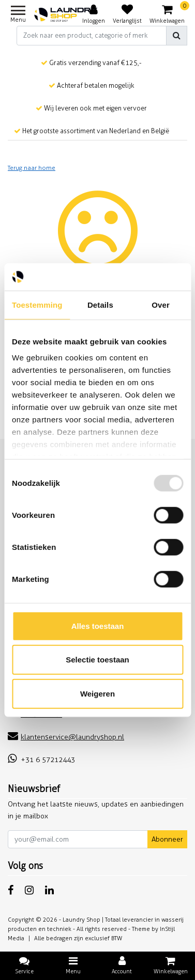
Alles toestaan (98, 626)
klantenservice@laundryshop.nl (66, 737)
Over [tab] (161, 304)
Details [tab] (100, 304)
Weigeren (97, 693)
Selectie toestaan (97, 660)
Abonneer (167, 839)
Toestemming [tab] (37, 304)
